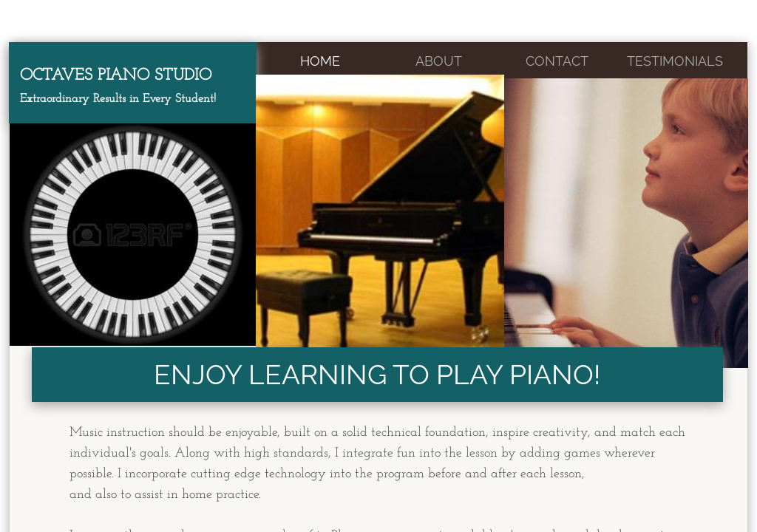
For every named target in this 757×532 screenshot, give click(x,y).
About (439, 61)
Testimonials (675, 61)
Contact (557, 61)
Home (320, 61)
